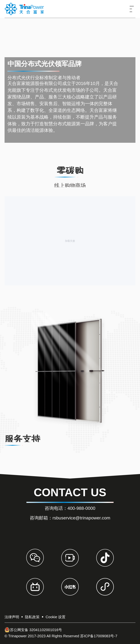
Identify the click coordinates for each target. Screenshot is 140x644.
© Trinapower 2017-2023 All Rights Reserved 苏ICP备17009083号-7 (61, 636)
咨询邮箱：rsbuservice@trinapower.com (70, 518)
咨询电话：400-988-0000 (70, 508)
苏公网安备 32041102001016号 (33, 630)
